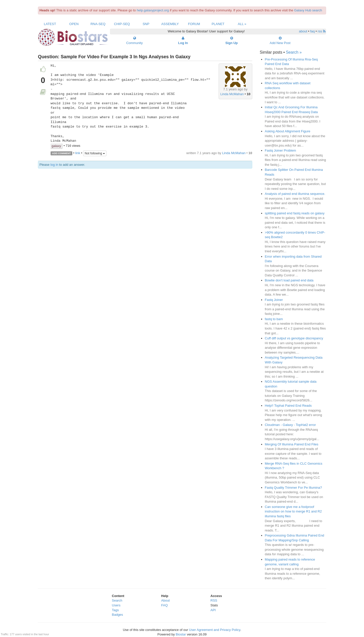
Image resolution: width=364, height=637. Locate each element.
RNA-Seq (98, 24)
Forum (194, 24)
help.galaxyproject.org (153, 10)
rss (322, 31)
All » (242, 24)
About (166, 600)
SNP (146, 24)
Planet (218, 24)
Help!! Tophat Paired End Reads (288, 406)
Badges (118, 615)
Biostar (181, 634)
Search (117, 600)
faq (312, 31)
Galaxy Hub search (308, 10)
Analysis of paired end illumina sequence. (295, 194)
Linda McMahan (232, 94)
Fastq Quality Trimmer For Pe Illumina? (293, 488)
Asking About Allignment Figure (288, 131)
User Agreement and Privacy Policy (215, 630)
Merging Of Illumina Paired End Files (292, 444)
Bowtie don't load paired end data (289, 280)
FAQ (165, 605)
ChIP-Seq (122, 24)
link (78, 153)
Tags (115, 610)
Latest (50, 24)
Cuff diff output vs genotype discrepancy (294, 338)
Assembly (170, 24)
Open (74, 24)
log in (54, 165)
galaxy (56, 146)
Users (116, 605)
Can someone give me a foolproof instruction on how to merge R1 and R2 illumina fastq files (293, 511)
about (303, 31)
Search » (294, 52)
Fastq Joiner (274, 300)
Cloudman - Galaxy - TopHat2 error (290, 425)
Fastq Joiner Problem (281, 150)
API (213, 610)
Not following (95, 153)
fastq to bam (274, 319)
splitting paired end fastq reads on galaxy (295, 213)
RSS (214, 600)
